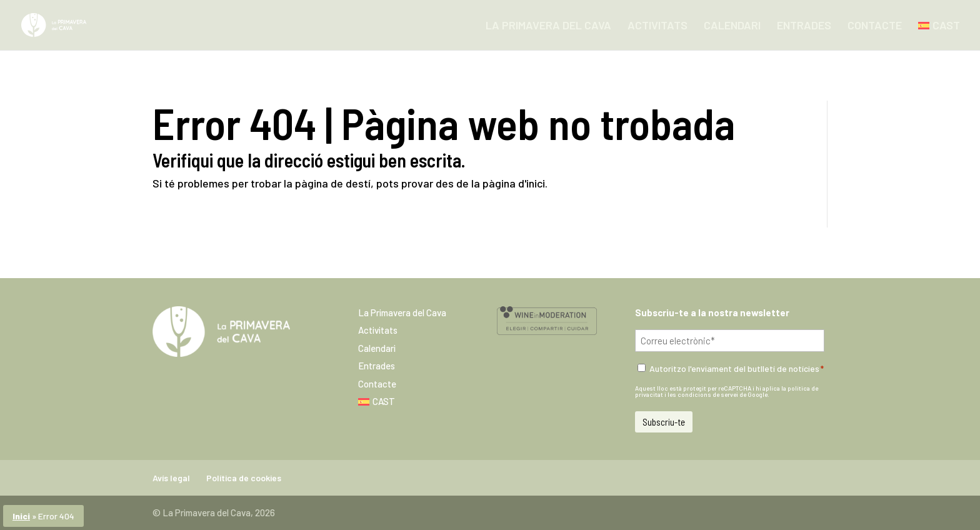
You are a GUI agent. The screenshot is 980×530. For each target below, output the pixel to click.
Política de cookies (244, 478)
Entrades (804, 26)
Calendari (732, 26)
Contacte (875, 26)
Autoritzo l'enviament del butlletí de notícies (737, 368)
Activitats (657, 26)
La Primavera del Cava (548, 26)
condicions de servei (708, 394)
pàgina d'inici (514, 183)
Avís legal (171, 478)
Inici (21, 516)
